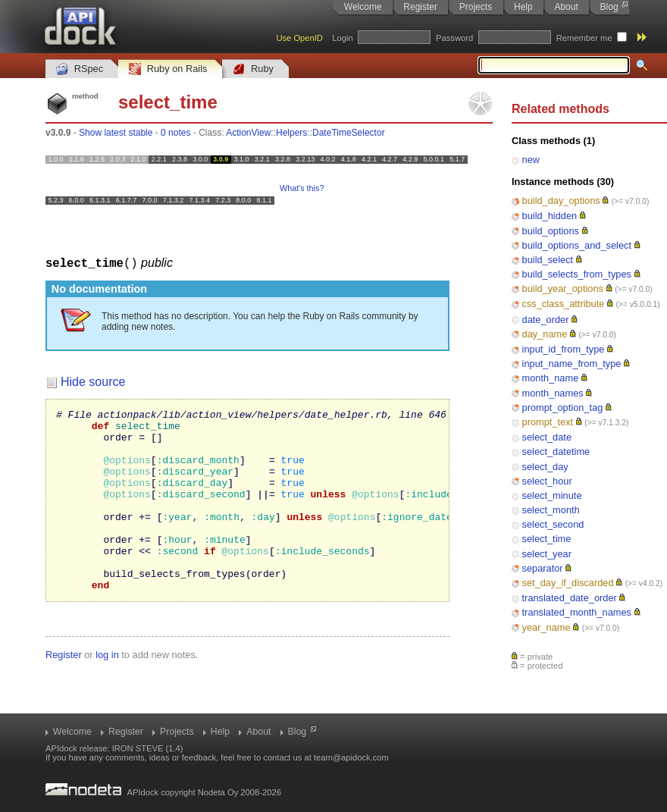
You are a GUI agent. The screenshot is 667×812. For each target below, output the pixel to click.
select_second (553, 524)
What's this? (302, 188)
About (566, 7)
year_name (546, 627)
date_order (546, 320)
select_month (551, 510)
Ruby (253, 69)
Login (342, 38)
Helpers (291, 133)
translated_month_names (577, 612)
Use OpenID (299, 38)
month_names (553, 393)
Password (454, 38)
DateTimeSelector (349, 133)
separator (543, 568)
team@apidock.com (351, 757)
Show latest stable (116, 133)
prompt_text (548, 422)
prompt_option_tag (563, 408)
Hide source (93, 381)
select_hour (547, 481)
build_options (551, 231)
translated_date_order (570, 598)
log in (107, 690)
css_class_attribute (564, 304)
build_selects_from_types (577, 274)
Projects (476, 7)
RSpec (80, 69)
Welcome (363, 7)
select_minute (552, 495)
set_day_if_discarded (568, 583)
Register (420, 7)
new (531, 160)
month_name (551, 378)
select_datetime (556, 451)
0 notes (175, 133)
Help (523, 7)
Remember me (584, 38)
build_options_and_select (577, 245)
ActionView (248, 133)
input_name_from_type (572, 364)
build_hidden (550, 216)
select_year (547, 554)
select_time (547, 539)
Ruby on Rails (168, 69)
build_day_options (561, 201)
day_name (545, 334)
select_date (547, 437)
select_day (545, 467)
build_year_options (563, 288)
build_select (548, 260)
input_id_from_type (564, 349)
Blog (609, 7)
